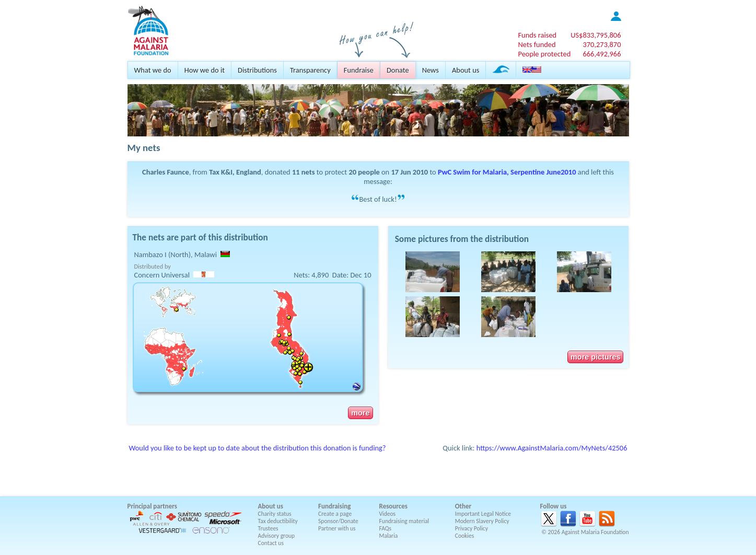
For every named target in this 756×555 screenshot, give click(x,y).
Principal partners (152, 506)
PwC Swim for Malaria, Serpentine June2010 (507, 172)
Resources (393, 506)
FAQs (386, 528)
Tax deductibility (278, 521)
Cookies (465, 536)
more (360, 413)
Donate (398, 70)
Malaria (389, 536)
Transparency (310, 70)
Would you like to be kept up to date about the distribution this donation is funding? (258, 448)
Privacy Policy (472, 528)
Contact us (271, 543)
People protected (544, 54)
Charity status (275, 514)
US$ (596, 35)
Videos (388, 514)
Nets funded (537, 44)
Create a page (335, 514)
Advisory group (277, 536)
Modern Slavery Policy (482, 521)
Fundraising (334, 506)
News (431, 70)
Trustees (268, 528)
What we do (153, 70)
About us (466, 70)
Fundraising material (404, 521)
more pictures (595, 357)
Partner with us (337, 528)
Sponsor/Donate (338, 521)
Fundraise (359, 70)
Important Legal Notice (483, 514)
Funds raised (537, 35)
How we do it (205, 70)
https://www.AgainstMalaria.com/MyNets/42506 (552, 448)
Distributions (257, 70)
